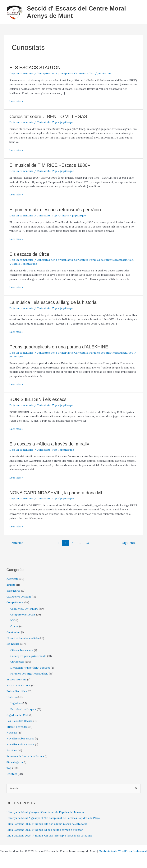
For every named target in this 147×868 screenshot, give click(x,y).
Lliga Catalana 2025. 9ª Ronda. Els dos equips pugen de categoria (47, 824)
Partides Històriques (23, 709)
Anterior (16, 543)
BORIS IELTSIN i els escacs (38, 399)
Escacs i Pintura (16, 679)
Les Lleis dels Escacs (20, 721)
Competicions (15, 602)
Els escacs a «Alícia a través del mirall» (49, 444)
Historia (12, 697)
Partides (12, 750)
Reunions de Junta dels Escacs (25, 756)
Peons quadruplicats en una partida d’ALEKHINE (59, 347)
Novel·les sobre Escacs (20, 744)
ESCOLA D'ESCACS (18, 685)
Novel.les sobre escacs (20, 738)
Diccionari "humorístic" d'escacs (30, 668)
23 (87, 543)
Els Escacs (13, 644)
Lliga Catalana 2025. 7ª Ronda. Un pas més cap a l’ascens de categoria (49, 836)
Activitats (13, 579)
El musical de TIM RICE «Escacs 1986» (50, 165)
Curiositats (81, 73)
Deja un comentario (21, 73)
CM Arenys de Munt (19, 597)
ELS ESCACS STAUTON (35, 68)
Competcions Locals (23, 615)
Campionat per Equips (24, 609)
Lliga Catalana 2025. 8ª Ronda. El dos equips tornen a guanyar (45, 830)
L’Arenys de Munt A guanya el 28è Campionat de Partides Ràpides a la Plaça (53, 818)
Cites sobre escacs (22, 650)
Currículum (13, 632)
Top (92, 73)
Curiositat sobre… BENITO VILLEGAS (48, 117)
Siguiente (131, 543)
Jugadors (16, 703)
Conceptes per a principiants (55, 73)
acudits (11, 585)
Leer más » (16, 101)
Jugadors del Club (18, 715)
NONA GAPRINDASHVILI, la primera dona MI (56, 493)
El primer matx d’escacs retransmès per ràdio (55, 210)
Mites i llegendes (17, 727)
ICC (13, 620)
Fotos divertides (17, 691)
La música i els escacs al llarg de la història (53, 302)
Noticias (12, 733)
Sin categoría (15, 762)
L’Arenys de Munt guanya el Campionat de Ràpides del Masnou (45, 812)
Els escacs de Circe (29, 254)
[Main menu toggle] (139, 12)
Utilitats (64, 215)
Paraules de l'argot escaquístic (108, 260)
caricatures (13, 591)
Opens (14, 626)
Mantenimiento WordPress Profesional (123, 851)
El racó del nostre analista (23, 638)
